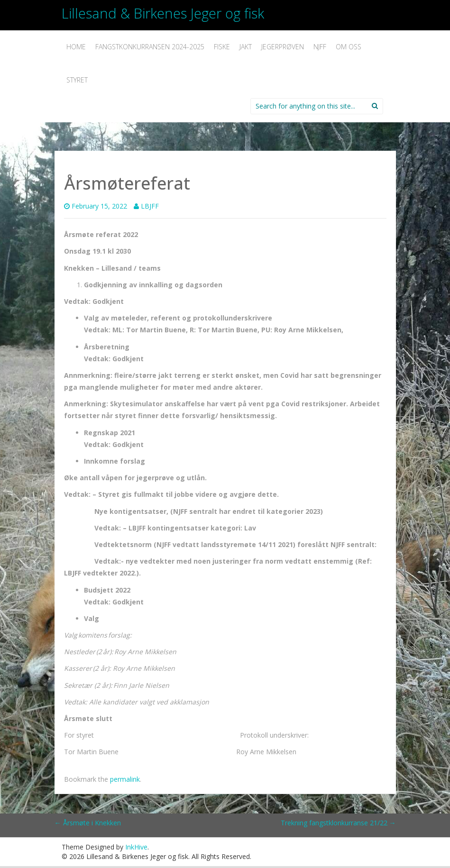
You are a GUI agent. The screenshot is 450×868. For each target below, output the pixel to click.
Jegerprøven (283, 47)
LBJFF (150, 206)
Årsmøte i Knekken (88, 823)
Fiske (222, 47)
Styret (77, 80)
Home (76, 47)
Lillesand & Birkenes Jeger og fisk (163, 13)
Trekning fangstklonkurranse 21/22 (338, 823)
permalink (125, 779)
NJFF (320, 47)
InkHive (136, 847)
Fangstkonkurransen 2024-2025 (150, 47)
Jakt (246, 47)
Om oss (349, 47)
